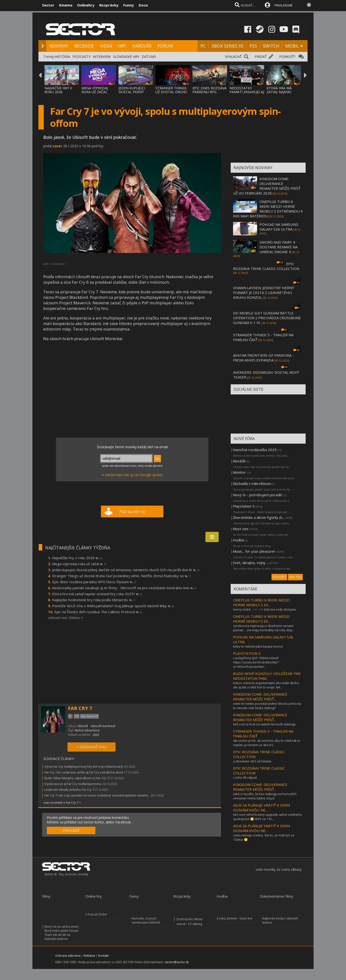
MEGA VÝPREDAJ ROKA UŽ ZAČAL (95, 90)
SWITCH (271, 46)
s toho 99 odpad (245, 778)
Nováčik (239, 461)
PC (203, 46)
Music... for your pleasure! (254, 551)
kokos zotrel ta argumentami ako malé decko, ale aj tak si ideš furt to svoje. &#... (266, 685)
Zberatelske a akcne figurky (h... (259, 517)
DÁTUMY (149, 57)
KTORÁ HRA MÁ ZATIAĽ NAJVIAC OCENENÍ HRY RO (281, 92)
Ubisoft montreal (103, 726)
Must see (241, 529)
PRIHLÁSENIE (284, 5)
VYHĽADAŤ (233, 57)
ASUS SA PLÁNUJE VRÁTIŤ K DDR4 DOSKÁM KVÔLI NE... (262, 808)
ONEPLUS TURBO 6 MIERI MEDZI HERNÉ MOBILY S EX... (261, 602)
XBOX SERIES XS (228, 46)
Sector (48, 5)
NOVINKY (59, 46)
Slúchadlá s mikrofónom (252, 484)
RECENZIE (84, 46)
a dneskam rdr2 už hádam (252, 761)
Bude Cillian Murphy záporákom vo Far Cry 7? (77, 778)
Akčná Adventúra (87, 730)
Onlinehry (86, 5)
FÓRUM (165, 46)
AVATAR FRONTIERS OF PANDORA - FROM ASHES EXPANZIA (263, 358)
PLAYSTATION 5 (247, 653)
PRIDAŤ (261, 57)
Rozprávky (109, 5)
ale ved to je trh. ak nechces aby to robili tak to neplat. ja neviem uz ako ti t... (267, 743)
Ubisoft (83, 726)
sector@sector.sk (177, 962)
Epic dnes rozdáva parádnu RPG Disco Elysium (94, 582)
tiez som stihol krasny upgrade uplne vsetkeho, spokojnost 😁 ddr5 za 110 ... (268, 817)
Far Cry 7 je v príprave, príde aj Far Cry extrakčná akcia (84, 772)
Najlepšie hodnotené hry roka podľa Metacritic (94, 600)
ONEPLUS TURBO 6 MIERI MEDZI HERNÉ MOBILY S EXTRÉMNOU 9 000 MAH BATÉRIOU (268, 209)
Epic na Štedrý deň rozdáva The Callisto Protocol (98, 612)
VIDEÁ (106, 46)
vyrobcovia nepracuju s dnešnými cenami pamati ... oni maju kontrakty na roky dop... (264, 628)
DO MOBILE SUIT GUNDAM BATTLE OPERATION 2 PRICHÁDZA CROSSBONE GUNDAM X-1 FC (267, 318)
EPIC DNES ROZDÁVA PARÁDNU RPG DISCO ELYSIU (210, 92)
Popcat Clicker (97, 914)
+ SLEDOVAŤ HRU (92, 747)
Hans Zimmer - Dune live (236, 918)
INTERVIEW (102, 57)
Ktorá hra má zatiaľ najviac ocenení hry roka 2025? (97, 594)
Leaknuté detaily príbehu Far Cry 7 (70, 790)
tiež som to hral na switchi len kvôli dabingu (264, 724)
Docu (143, 5)
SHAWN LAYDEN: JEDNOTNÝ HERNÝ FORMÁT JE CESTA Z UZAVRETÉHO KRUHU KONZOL (264, 293)
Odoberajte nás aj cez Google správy (134, 475)
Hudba (238, 540)
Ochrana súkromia (68, 956)
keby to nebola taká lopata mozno (258, 646)
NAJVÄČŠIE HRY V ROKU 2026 (58, 90)
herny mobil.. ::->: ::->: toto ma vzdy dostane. (265, 609)
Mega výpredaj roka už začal (79, 564)
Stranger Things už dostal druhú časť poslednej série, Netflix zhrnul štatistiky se (122, 576)
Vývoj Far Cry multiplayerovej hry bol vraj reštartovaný (84, 766)
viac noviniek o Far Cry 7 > (62, 802)
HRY (122, 46)
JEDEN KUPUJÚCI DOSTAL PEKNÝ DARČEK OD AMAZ (133, 92)
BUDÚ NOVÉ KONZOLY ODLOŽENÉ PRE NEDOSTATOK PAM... (267, 676)
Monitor (239, 472)
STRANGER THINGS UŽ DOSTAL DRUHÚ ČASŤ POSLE (171, 92)
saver (57, 146)
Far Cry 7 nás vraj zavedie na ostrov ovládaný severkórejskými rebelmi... (97, 795)
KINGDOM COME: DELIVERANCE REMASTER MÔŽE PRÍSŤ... (260, 697)
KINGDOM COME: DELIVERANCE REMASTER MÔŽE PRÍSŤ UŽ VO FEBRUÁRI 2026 (267, 186)
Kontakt (103, 956)
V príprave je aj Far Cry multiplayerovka (73, 784)
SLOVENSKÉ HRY (126, 57)
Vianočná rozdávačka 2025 (255, 450)
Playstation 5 (244, 506)
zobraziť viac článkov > (66, 618)
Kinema (66, 5)
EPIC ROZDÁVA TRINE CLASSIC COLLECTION (266, 266)
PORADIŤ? (287, 57)
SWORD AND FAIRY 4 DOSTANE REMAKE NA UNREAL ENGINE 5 (278, 247)
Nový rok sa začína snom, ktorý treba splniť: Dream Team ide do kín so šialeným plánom (62, 933)
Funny (129, 5)
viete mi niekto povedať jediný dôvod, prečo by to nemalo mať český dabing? (267, 706)
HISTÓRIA (62, 57)
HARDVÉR (142, 46)
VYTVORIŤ (279, 577)
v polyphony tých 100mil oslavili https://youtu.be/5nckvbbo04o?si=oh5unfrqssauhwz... (256, 662)
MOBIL (292, 46)
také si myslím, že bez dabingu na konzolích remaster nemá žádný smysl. (265, 796)
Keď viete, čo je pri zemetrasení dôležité (146, 920)
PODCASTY (81, 57)
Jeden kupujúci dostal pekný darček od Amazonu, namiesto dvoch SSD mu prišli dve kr (126, 570)
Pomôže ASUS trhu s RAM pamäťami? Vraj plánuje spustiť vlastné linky (113, 606)
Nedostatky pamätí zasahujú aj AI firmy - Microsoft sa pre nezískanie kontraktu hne (124, 588)
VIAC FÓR (295, 577)
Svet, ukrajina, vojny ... (251, 563)
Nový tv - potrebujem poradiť (257, 495)
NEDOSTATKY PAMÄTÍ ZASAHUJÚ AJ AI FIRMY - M (247, 92)
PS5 (253, 46)
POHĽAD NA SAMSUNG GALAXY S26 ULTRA (279, 227)
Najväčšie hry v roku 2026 (77, 558)
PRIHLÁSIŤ (71, 830)
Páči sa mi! (132, 512)
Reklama (89, 956)
